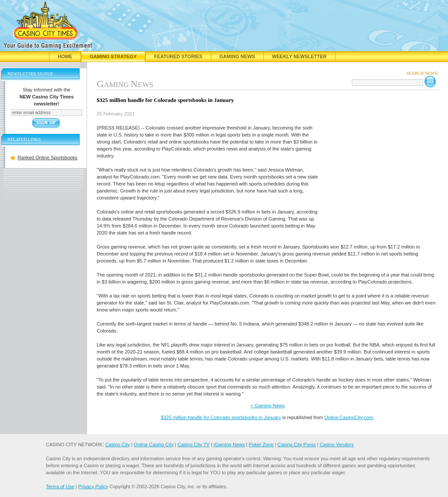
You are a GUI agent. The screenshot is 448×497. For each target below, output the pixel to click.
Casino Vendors (337, 444)
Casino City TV (194, 444)
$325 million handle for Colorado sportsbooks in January (221, 417)
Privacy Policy (93, 486)
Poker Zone (261, 444)
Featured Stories (178, 56)
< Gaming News (268, 406)
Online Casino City (154, 444)
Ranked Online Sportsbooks (47, 157)
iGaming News (229, 444)
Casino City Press (296, 444)
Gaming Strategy (113, 56)
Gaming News (237, 56)
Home (65, 56)
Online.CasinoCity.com (348, 417)
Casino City (117, 444)
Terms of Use (60, 486)
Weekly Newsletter (299, 56)
